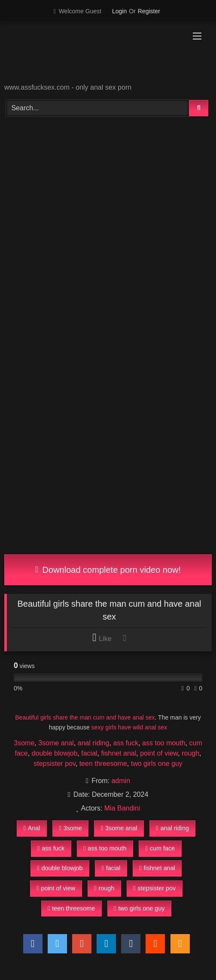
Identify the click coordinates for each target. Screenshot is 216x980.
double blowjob (55, 753)
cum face (160, 848)
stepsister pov (55, 764)
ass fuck (126, 743)
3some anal (56, 743)
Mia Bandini (122, 808)
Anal (32, 828)
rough (190, 753)
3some (24, 743)
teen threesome (103, 764)
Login (119, 11)
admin (121, 781)
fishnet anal (119, 753)
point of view (159, 753)
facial (89, 753)
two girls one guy (157, 764)
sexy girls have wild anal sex (129, 727)
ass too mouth (164, 743)
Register (149, 11)
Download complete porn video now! (108, 570)
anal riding (94, 743)
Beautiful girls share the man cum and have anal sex (85, 717)
